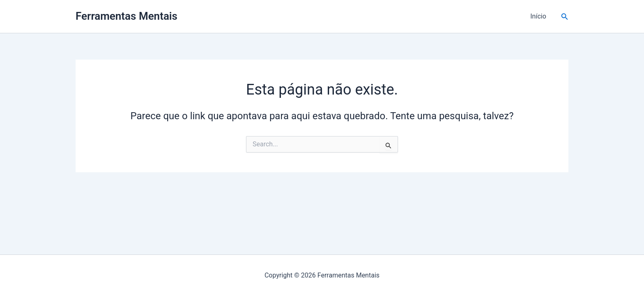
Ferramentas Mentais (126, 16)
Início (538, 16)
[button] (565, 17)
